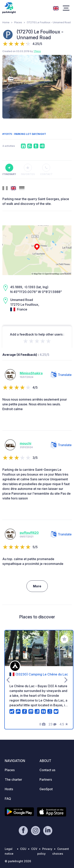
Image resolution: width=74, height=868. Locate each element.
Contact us (47, 770)
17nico (37, 51)
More (37, 586)
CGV (34, 849)
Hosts (9, 789)
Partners (46, 779)
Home (6, 22)
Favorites (28, 170)
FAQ (8, 799)
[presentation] (8, 87)
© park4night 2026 (18, 861)
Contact (46, 170)
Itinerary (9, 170)
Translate (61, 375)
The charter (13, 779)
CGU (23, 849)
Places (18, 22)
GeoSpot (46, 789)
